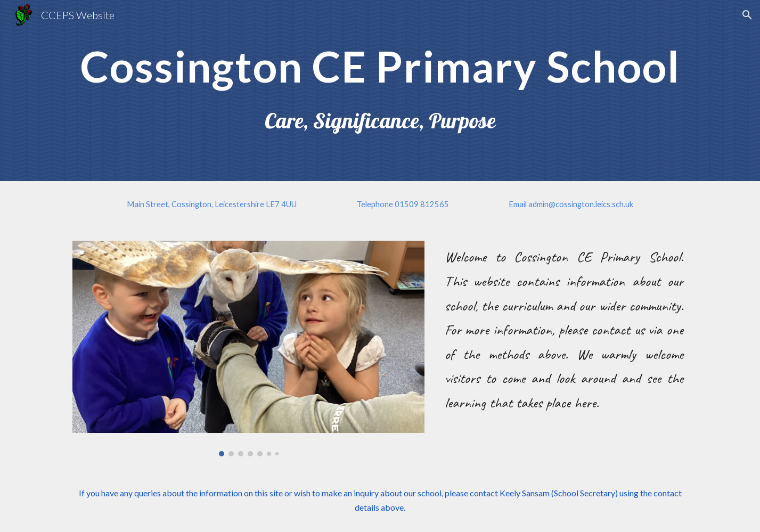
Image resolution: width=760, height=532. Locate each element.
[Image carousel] (248, 349)
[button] (747, 15)
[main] (380, 65)
